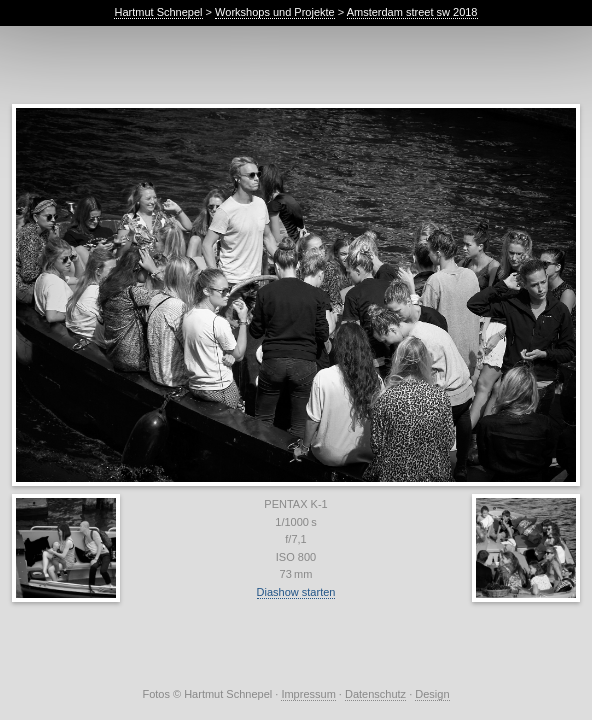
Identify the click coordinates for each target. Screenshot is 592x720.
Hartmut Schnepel (158, 12)
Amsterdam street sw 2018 (412, 12)
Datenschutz (375, 694)
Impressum (308, 694)
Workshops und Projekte (275, 12)
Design (432, 694)
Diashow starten (296, 592)
